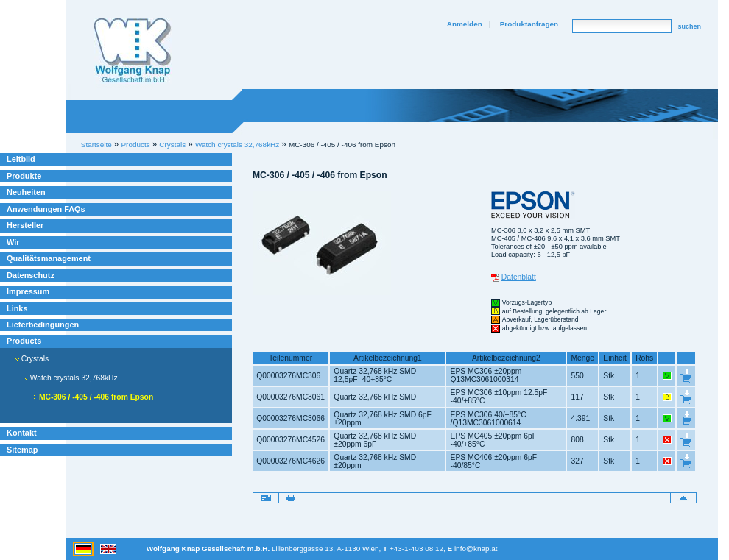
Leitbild (21, 159)
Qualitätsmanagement (49, 258)
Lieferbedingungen (43, 325)
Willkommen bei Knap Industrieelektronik (133, 51)
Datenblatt (519, 277)
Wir (13, 242)
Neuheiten (26, 192)
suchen (689, 26)
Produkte (24, 176)
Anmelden (465, 24)
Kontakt (22, 433)
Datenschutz (31, 275)
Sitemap (22, 450)
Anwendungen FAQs (46, 209)
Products (24, 341)
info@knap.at (476, 549)
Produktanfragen (529, 24)
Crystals (32, 359)
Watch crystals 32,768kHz (237, 145)
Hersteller (25, 225)
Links (17, 308)
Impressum (28, 291)
